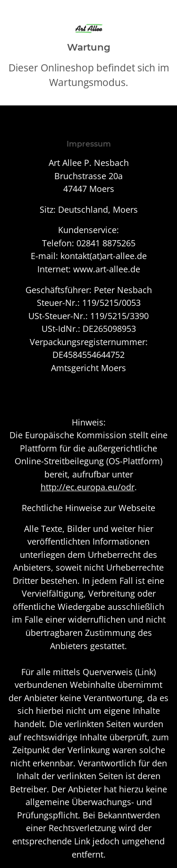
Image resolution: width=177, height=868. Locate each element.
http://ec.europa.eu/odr (88, 487)
